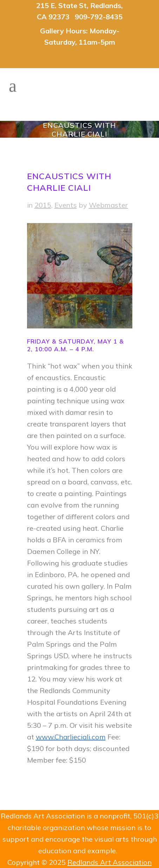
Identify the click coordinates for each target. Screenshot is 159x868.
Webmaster (108, 205)
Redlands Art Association (110, 862)
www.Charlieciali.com (71, 737)
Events (66, 205)
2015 (43, 205)
